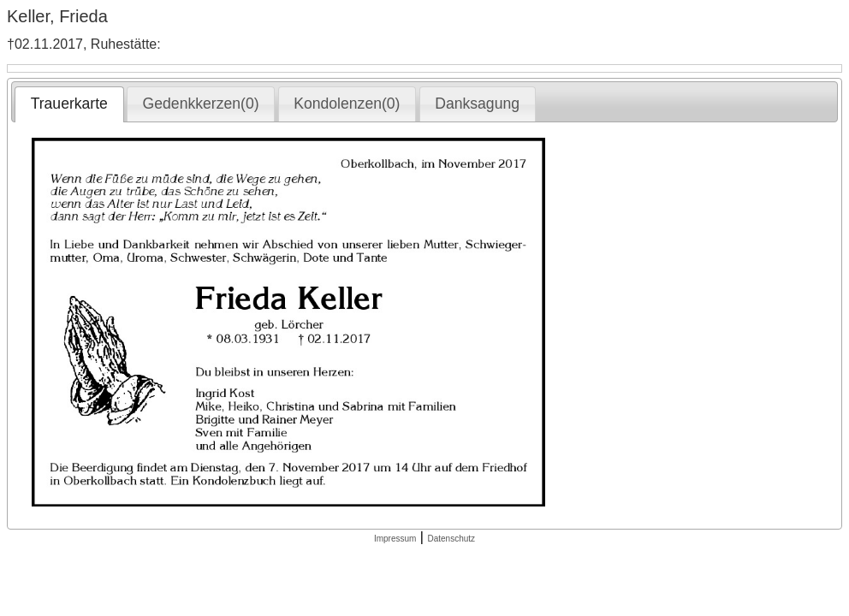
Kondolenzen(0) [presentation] (347, 104)
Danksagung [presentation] (477, 104)
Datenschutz (451, 539)
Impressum (395, 539)
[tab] (69, 104)
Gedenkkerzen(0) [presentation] (201, 104)
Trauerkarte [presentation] (69, 104)
